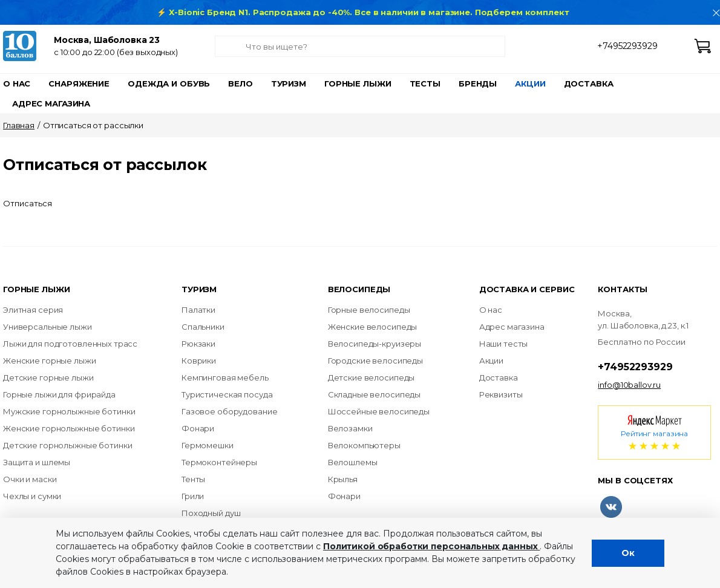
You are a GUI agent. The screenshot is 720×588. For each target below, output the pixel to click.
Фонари (198, 428)
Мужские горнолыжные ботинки (69, 411)
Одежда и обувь (169, 83)
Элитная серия (33, 310)
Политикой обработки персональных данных (431, 546)
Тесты (425, 83)
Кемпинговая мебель (225, 377)
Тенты (193, 479)
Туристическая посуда (227, 394)
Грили (193, 496)
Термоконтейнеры (219, 462)
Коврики (199, 361)
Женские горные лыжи (50, 361)
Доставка (589, 83)
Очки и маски (30, 479)
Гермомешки (208, 445)
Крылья (343, 479)
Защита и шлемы (37, 462)
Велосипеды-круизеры (375, 344)
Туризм (289, 83)
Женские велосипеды (373, 327)
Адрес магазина (51, 103)
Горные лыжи (358, 83)
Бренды (478, 83)
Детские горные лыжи (48, 377)
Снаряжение (79, 83)
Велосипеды (359, 289)
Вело (240, 83)
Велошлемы (353, 462)
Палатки (198, 310)
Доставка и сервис (527, 289)
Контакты (623, 289)
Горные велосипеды (369, 310)
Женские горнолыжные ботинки (69, 428)
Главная (19, 125)
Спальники (203, 327)
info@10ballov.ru (629, 385)
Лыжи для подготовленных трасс (70, 344)
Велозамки (350, 428)
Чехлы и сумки (32, 496)
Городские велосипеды (375, 361)
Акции (530, 83)
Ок (628, 553)
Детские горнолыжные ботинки (68, 445)
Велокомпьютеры (364, 445)
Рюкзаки (198, 344)
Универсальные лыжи (47, 327)
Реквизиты (501, 394)
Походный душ (211, 513)
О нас (17, 83)
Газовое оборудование (229, 411)
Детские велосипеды (371, 377)
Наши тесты (504, 344)
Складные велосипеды (375, 394)
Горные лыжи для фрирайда (59, 394)
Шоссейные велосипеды (379, 411)
